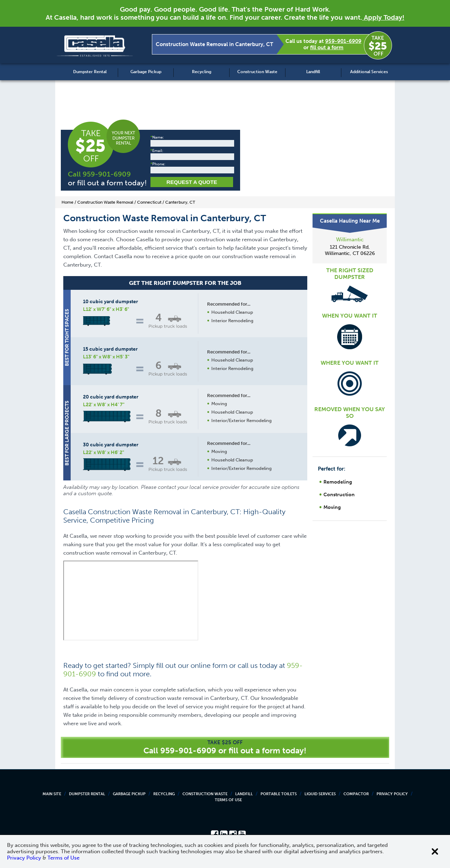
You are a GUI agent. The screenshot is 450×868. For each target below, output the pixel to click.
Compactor (356, 794)
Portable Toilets (279, 794)
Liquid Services (320, 794)
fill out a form (327, 47)
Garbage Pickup (146, 72)
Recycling (202, 72)
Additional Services (369, 72)
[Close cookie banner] (435, 851)
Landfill (313, 72)
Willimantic (350, 240)
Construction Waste (257, 72)
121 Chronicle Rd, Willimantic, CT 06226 (350, 250)
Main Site (52, 794)
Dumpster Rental (90, 72)
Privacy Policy (392, 794)
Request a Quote (192, 182)
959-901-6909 (343, 41)
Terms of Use (228, 800)
